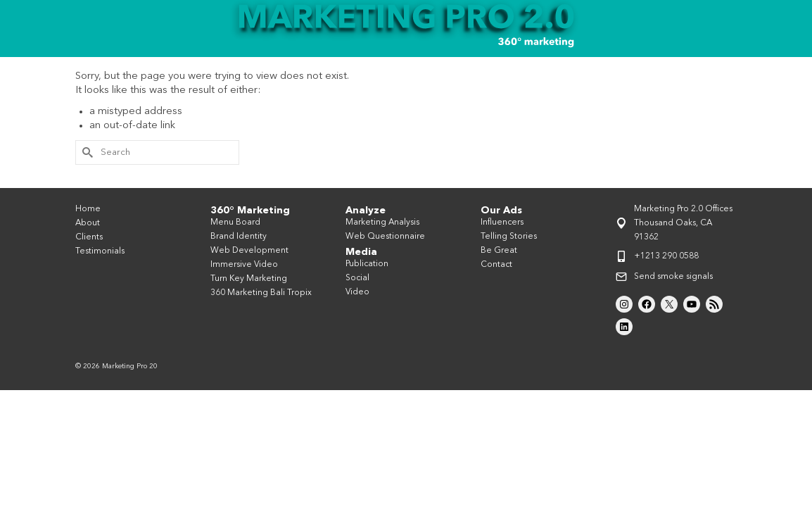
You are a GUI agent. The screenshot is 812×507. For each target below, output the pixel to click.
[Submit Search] (86, 178)
